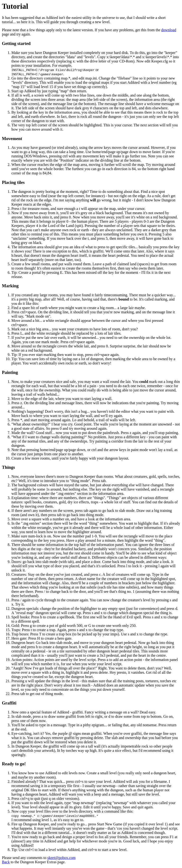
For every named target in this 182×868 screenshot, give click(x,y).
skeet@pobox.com (61, 858)
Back (6, 862)
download (169, 30)
